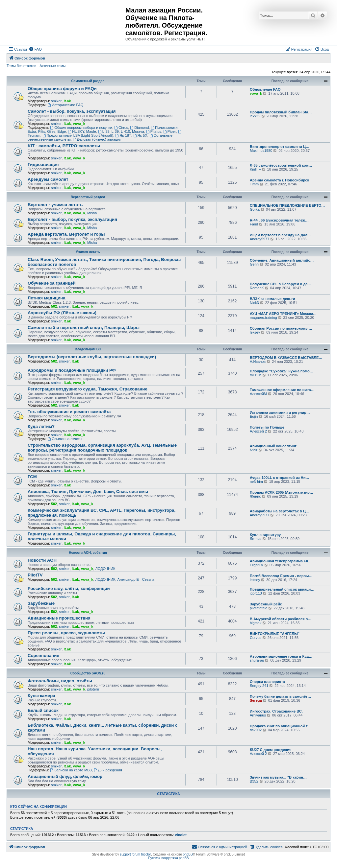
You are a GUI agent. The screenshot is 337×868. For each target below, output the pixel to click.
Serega (256, 700)
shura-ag (257, 660)
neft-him (256, 481)
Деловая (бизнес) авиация (97, 139)
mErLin (256, 375)
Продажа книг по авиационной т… (281, 726)
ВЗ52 (254, 781)
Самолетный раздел (88, 81)
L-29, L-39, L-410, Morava (121, 131)
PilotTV (35, 575)
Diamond (139, 128)
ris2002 (256, 730)
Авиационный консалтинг (273, 446)
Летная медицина (47, 298)
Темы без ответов (21, 66)
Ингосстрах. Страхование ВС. (276, 711)
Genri (254, 264)
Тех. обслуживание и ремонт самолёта (69, 412)
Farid (254, 224)
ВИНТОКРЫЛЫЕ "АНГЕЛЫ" (275, 634)
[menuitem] (35, 49)
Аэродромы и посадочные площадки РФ (72, 370)
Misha (92, 213)
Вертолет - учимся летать (55, 205)
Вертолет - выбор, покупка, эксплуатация (72, 219)
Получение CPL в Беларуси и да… (280, 284)
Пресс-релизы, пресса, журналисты (66, 633)
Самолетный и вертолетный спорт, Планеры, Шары (84, 328)
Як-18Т (123, 135)
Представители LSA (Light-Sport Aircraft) (78, 135)
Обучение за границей (52, 283)
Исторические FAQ (65, 105)
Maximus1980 (261, 151)
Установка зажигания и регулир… (280, 412)
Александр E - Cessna (136, 579)
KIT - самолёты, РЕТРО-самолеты (64, 146)
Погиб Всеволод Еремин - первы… (281, 576)
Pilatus (154, 131)
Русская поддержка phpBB (168, 858)
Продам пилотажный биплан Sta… (281, 112)
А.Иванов (258, 362)
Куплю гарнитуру (265, 535)
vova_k (256, 93)
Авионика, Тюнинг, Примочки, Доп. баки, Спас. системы (88, 492)
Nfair (254, 450)
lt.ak (67, 101)
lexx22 (255, 116)
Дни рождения (108, 770)
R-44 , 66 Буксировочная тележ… (279, 220)
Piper (170, 131)
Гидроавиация (43, 164)
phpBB (188, 854)
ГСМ (32, 477)
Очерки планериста (267, 682)
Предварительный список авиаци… (282, 589)
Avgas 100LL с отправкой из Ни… (279, 478)
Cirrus (121, 128)
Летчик (256, 539)
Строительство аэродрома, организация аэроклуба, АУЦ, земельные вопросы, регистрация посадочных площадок (102, 448)
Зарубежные (41, 603)
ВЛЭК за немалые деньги (272, 299)
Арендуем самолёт (48, 179)
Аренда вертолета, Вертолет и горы (66, 234)
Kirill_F (255, 169)
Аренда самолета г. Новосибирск (279, 180)
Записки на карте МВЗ (71, 770)
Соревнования (43, 656)
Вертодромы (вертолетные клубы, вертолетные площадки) (92, 357)
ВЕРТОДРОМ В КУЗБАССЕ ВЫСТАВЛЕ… (286, 358)
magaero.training (263, 317)
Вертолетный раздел (88, 197)
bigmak (256, 623)
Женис (255, 496)
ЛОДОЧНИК (105, 569)
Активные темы (52, 66)
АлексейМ (258, 394)
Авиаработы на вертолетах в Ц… (280, 511)
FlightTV (257, 565)
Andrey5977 (259, 239)
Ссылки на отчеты (65, 439)
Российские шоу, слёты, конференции (69, 588)
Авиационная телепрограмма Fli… (281, 561)
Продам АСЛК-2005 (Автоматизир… (282, 492)
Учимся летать (88, 252)
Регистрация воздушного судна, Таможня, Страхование (88, 389)
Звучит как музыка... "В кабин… (278, 777)
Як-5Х (140, 135)
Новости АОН (42, 560)
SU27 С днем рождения (271, 750)
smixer (56, 101)
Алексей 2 (258, 431)
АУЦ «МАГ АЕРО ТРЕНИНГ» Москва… (283, 314)
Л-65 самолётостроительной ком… (281, 165)
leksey (255, 332)
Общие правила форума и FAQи (62, 89)
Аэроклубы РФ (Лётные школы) (62, 313)
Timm (254, 184)
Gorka (255, 209)
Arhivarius (258, 715)
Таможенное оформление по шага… (282, 390)
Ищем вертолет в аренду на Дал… (280, 235)
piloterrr (93, 689)
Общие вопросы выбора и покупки (81, 128)
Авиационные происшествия (59, 618)
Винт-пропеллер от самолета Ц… (280, 147)
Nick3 (254, 303)
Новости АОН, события (88, 553)
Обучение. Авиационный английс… (282, 260)
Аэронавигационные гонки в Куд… (281, 656)
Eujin (254, 416)
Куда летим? (41, 426)
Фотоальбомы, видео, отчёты (60, 681)
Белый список (43, 710)
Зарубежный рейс (266, 604)
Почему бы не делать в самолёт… (280, 696)
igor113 (256, 593)
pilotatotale (259, 608)
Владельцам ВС (88, 349)
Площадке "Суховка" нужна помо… (282, 371)
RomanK (257, 288)
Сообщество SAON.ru (88, 673)
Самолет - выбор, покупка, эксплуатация (72, 111)
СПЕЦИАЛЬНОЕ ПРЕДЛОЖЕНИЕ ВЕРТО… (287, 205)
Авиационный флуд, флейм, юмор (65, 776)
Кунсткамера (41, 696)
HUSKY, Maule (82, 131)
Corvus (256, 638)
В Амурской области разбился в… (281, 619)
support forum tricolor (135, 854)
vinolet (181, 835)
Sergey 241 (259, 686)
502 (54, 306)
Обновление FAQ (265, 89)
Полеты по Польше (267, 427)
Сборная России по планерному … (281, 328)
